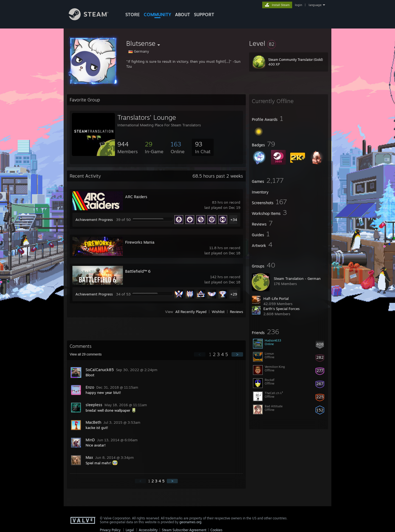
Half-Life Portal (276, 298)
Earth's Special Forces (281, 309)
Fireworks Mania (140, 242)
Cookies (216, 530)
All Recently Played (191, 312)
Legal (130, 530)
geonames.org (190, 522)
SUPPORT (204, 15)
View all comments (86, 354)
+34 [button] (234, 220)
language (315, 5)
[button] (289, 43)
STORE (133, 15)
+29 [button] (234, 294)
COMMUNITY (157, 15)
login (298, 5)
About (183, 15)
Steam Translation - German (297, 278)
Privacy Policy (110, 530)
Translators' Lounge (147, 117)
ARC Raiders (136, 197)
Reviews (236, 312)
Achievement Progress (94, 220)
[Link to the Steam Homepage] (93, 19)
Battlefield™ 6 (138, 271)
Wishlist (218, 312)
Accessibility (148, 530)
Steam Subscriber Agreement (184, 530)
